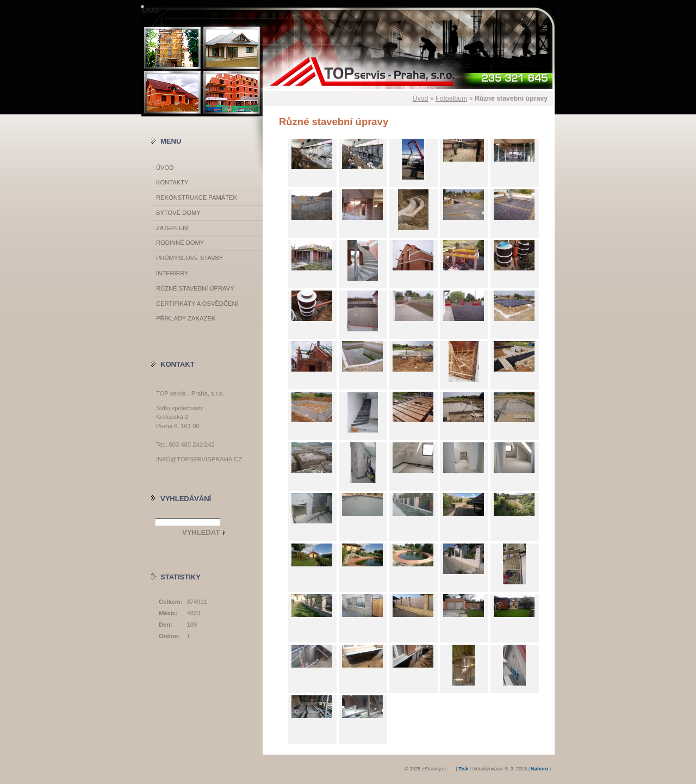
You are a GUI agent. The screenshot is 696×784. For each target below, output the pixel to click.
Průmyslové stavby (189, 258)
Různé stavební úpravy (195, 288)
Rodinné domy (180, 243)
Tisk (463, 769)
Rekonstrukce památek (197, 197)
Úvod (421, 98)
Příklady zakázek (186, 318)
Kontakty (172, 182)
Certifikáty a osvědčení (197, 304)
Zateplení (172, 228)
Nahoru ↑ (541, 769)
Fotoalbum (451, 98)
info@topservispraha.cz (199, 459)
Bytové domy (178, 213)
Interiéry (172, 273)
